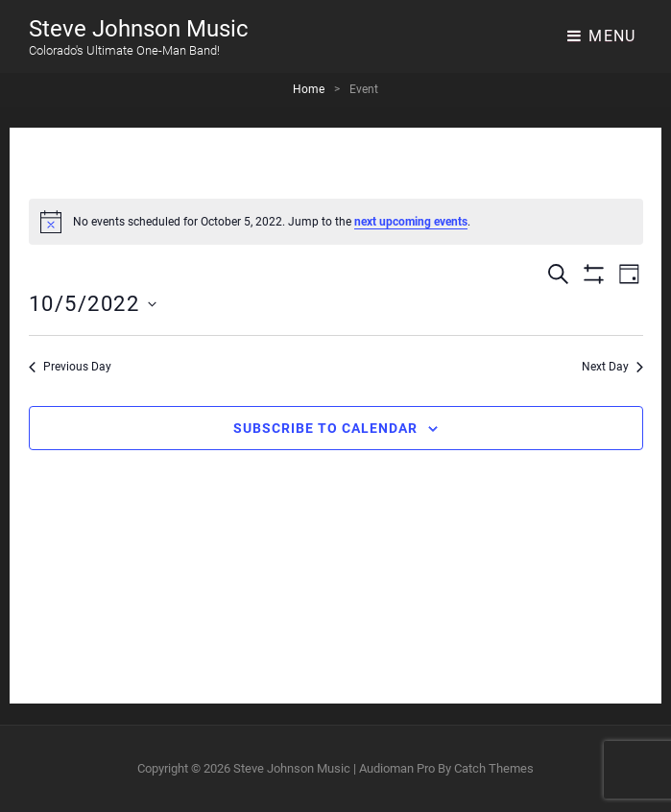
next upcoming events (411, 222)
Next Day (612, 367)
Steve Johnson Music (139, 29)
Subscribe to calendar (325, 428)
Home (309, 89)
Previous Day (70, 367)
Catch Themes (494, 768)
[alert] (336, 222)
